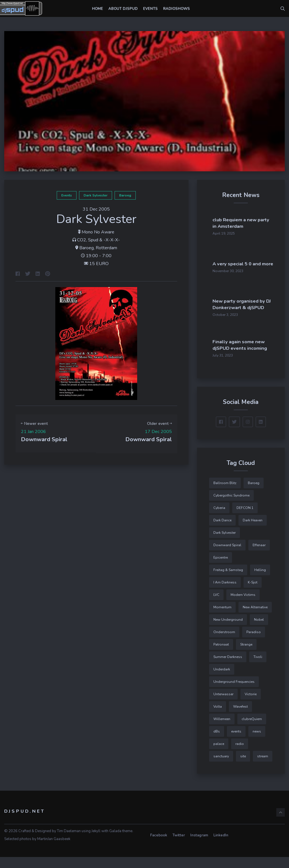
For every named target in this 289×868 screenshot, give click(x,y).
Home (98, 9)
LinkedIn (221, 846)
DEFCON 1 (245, 519)
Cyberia (219, 519)
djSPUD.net (25, 822)
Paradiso (254, 643)
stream (263, 767)
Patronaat (221, 655)
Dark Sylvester (96, 195)
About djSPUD (123, 9)
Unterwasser (223, 705)
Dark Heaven (253, 531)
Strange (246, 655)
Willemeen (222, 730)
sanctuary (221, 767)
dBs (217, 742)
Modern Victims (243, 606)
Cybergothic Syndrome (231, 506)
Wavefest (240, 718)
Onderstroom (224, 643)
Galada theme (121, 842)
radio (240, 755)
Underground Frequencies (234, 693)
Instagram (199, 846)
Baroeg (125, 195)
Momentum (222, 618)
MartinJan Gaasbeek (54, 850)
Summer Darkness (228, 668)
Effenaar (259, 556)
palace (219, 755)
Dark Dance (222, 531)
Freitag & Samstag (228, 581)
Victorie (251, 705)
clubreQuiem (252, 730)
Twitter (179, 846)
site (243, 767)
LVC (216, 606)
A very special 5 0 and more (255, 259)
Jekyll (96, 842)
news (257, 742)
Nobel (259, 631)
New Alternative (255, 618)
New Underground (228, 631)
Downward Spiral (227, 556)
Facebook (159, 846)
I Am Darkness (225, 593)
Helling (260, 581)
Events (150, 9)
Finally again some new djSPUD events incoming (257, 353)
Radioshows (177, 9)
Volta (218, 718)
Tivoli (258, 668)
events (67, 195)
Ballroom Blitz (225, 494)
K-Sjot (253, 593)
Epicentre (221, 569)
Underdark (222, 680)
